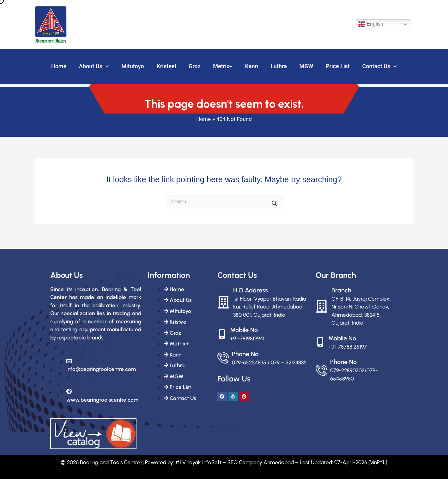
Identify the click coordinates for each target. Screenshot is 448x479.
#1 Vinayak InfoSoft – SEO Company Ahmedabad (235, 462)
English (370, 24)
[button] (110, 66)
